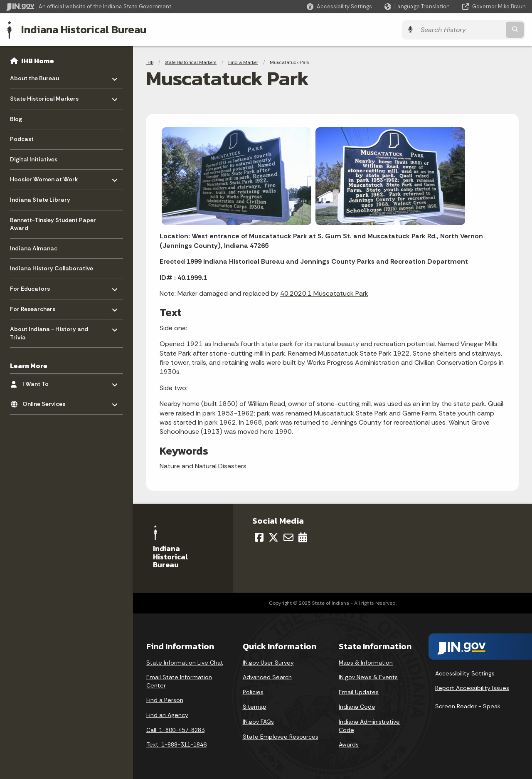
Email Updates (359, 692)
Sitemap (255, 707)
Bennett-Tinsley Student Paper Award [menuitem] (53, 224)
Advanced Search (267, 677)
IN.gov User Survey (268, 663)
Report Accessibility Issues (472, 688)
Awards (349, 744)
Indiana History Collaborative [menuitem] (52, 268)
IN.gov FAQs (258, 722)
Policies (253, 692)
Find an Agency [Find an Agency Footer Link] (167, 715)
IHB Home (38, 61)
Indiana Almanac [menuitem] (34, 248)
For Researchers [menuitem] (34, 307)
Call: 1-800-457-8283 (175, 730)
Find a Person (165, 700)
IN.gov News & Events (368, 677)
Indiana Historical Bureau (84, 30)
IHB (150, 62)
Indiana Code (357, 707)
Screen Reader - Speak (468, 706)
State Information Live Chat (185, 663)
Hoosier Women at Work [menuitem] (44, 177)
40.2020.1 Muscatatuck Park (324, 293)
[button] (339, 6)
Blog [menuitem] (16, 119)
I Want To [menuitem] (47, 382)
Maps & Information (366, 663)
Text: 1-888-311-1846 (176, 744)
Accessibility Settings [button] (465, 673)
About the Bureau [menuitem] (34, 76)
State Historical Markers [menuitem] (44, 97)
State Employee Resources (281, 737)
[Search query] (462, 30)
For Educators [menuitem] (34, 287)
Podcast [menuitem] (22, 139)
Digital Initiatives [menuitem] (34, 159)
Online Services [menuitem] (47, 402)
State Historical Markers (191, 62)
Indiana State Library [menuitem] (40, 200)
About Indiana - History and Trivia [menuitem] (49, 331)
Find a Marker (243, 62)
